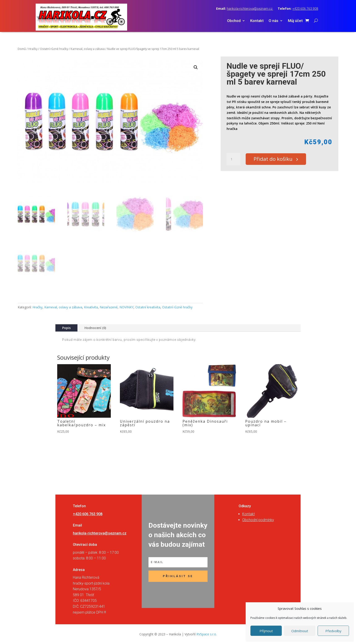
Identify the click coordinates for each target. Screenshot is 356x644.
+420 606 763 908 (305, 9)
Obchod (234, 21)
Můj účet (295, 21)
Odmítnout (300, 631)
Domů (22, 49)
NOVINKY (126, 307)
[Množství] (233, 159)
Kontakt (257, 21)
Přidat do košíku (275, 159)
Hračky (33, 49)
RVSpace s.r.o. (207, 634)
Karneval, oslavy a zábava (88, 49)
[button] (196, 67)
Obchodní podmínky (258, 520)
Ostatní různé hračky (54, 49)
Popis (66, 328)
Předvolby (333, 631)
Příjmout (266, 631)
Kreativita (91, 307)
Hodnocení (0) (95, 328)
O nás (273, 21)
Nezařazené (109, 307)
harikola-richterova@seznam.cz (250, 9)
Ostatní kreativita (148, 307)
